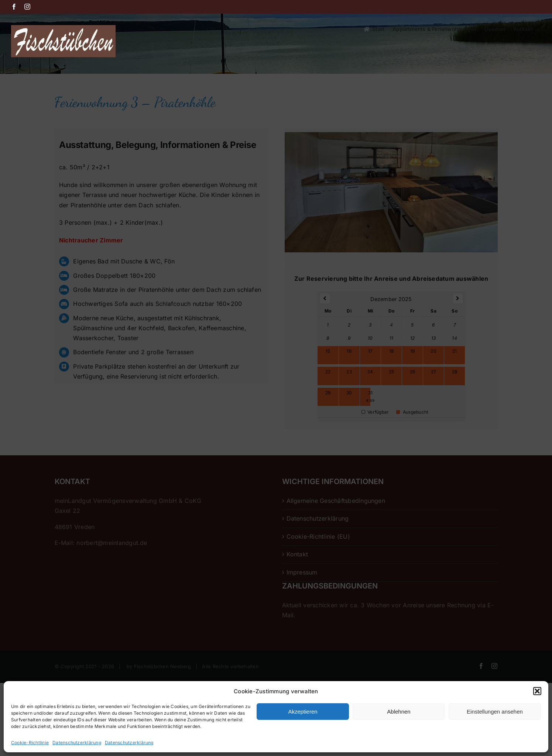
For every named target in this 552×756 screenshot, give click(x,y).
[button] (537, 691)
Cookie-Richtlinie (30, 743)
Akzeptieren (303, 712)
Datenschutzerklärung (77, 743)
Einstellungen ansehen (495, 712)
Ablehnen (399, 712)
